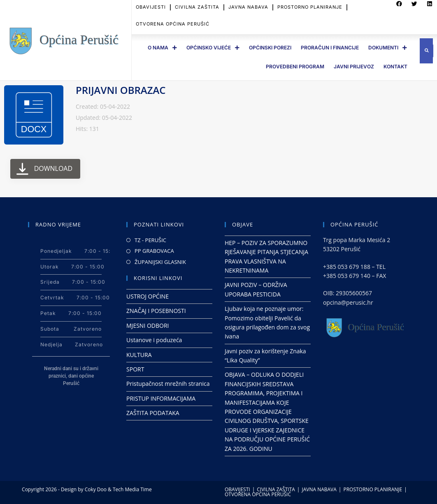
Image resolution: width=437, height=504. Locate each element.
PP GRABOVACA (154, 251)
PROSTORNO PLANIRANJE (373, 489)
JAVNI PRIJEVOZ (354, 66)
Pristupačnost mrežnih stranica (168, 384)
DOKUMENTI (388, 48)
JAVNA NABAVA (319, 489)
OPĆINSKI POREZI (270, 48)
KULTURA (139, 355)
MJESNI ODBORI (148, 325)
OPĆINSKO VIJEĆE (213, 48)
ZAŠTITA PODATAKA (153, 413)
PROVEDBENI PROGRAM (295, 66)
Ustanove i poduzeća (154, 340)
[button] (427, 51)
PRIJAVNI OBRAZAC (121, 90)
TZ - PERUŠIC (150, 240)
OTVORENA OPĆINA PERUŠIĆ (173, 18)
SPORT (135, 369)
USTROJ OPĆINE (148, 296)
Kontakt (395, 66)
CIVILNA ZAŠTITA (276, 489)
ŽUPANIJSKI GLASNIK (160, 262)
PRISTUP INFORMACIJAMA (161, 398)
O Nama (162, 48)
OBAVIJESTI (237, 489)
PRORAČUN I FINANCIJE (330, 48)
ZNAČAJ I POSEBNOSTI (156, 311)
